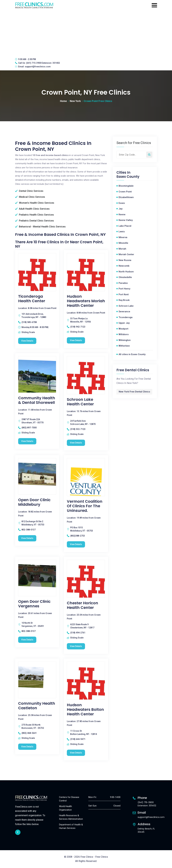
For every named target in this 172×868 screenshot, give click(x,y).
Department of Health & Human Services (71, 826)
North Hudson (126, 272)
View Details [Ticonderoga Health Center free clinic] (27, 341)
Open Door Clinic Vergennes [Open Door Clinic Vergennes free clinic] (34, 604)
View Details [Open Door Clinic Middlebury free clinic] (27, 538)
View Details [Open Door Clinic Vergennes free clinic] (27, 640)
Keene (122, 214)
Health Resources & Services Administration (71, 817)
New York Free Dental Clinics (134, 392)
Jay (120, 209)
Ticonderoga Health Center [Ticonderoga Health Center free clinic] (32, 299)
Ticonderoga (126, 317)
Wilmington (125, 340)
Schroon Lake (126, 306)
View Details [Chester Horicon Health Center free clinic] (76, 646)
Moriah (122, 249)
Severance (124, 312)
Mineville (123, 243)
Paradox (123, 283)
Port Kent (124, 294)
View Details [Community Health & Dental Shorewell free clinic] (27, 441)
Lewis (122, 232)
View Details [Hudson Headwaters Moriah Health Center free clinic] (76, 340)
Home (63, 101)
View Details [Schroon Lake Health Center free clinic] (76, 443)
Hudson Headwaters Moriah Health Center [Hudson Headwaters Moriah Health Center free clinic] (86, 301)
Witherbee (124, 346)
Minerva (123, 237)
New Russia (125, 260)
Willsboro (124, 334)
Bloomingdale (126, 186)
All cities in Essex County (132, 354)
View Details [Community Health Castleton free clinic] (27, 747)
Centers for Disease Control (69, 799)
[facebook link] (18, 832)
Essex (122, 203)
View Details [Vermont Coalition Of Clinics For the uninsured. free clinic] (76, 544)
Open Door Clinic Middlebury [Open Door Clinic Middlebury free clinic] (34, 502)
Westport (123, 329)
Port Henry (124, 289)
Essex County (128, 177)
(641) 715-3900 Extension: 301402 (43, 63)
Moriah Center (126, 254)
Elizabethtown (126, 197)
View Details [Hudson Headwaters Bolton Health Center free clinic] (76, 753)
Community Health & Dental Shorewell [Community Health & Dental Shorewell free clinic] (37, 400)
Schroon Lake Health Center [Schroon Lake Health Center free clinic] (80, 402)
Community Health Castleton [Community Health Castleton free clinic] (37, 706)
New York (75, 101)
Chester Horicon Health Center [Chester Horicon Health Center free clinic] (82, 605)
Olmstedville (125, 277)
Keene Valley (126, 220)
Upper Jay (124, 323)
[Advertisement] (86, 33)
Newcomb (124, 266)
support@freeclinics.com (38, 67)
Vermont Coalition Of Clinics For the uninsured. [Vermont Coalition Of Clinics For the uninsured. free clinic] (85, 506)
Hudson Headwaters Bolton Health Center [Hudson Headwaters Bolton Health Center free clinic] (85, 710)
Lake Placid (125, 226)
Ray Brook (124, 300)
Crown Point (125, 192)
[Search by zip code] (149, 155)
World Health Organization (65, 808)
